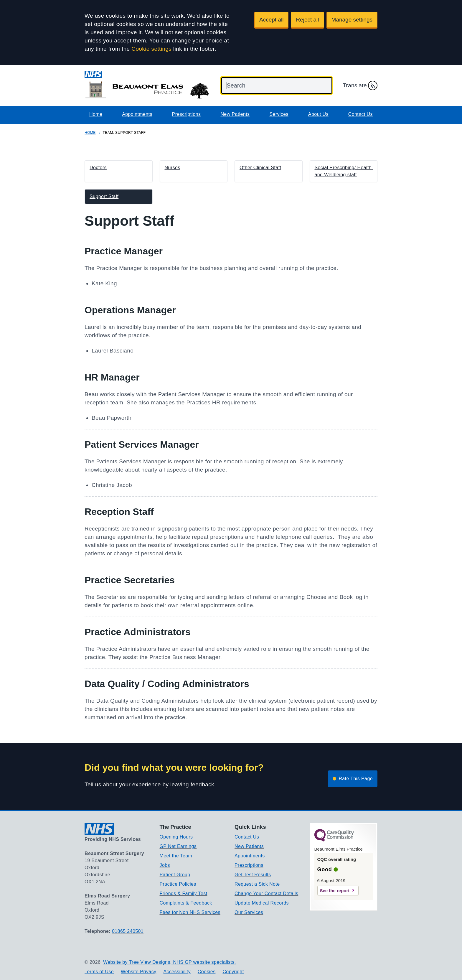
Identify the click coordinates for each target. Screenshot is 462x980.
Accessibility (177, 972)
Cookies (207, 972)
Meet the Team (176, 856)
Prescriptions (187, 114)
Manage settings (352, 20)
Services (279, 114)
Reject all (307, 20)
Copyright (233, 972)
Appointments (137, 114)
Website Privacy (138, 972)
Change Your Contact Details (266, 893)
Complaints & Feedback (186, 903)
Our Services (249, 912)
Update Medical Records (262, 903)
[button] (119, 171)
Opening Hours (176, 837)
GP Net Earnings (178, 846)
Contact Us (360, 114)
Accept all (271, 20)
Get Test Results (253, 875)
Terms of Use (99, 972)
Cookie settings (151, 49)
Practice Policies (178, 884)
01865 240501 (128, 931)
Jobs (165, 865)
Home (96, 114)
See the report (335, 891)
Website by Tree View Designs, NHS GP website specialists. (170, 962)
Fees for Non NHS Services (190, 912)
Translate (360, 85)
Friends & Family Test (184, 893)
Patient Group (175, 875)
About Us (318, 114)
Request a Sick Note (257, 884)
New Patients (235, 114)
